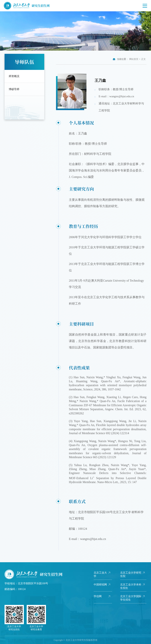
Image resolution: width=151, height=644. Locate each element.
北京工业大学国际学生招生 (131, 598)
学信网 (98, 596)
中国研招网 (100, 585)
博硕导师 (14, 89)
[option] (75, 31)
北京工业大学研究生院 (131, 574)
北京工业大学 (100, 574)
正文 (143, 59)
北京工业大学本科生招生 (131, 586)
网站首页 (134, 59)
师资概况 (14, 76)
